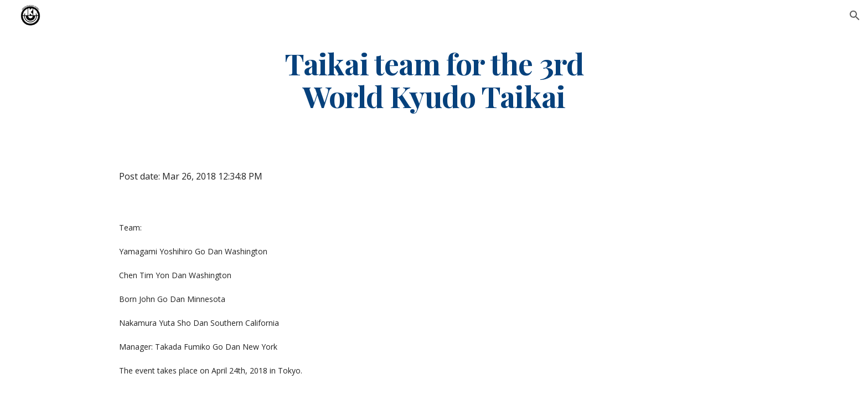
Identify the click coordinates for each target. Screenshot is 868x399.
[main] (434, 79)
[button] (855, 16)
